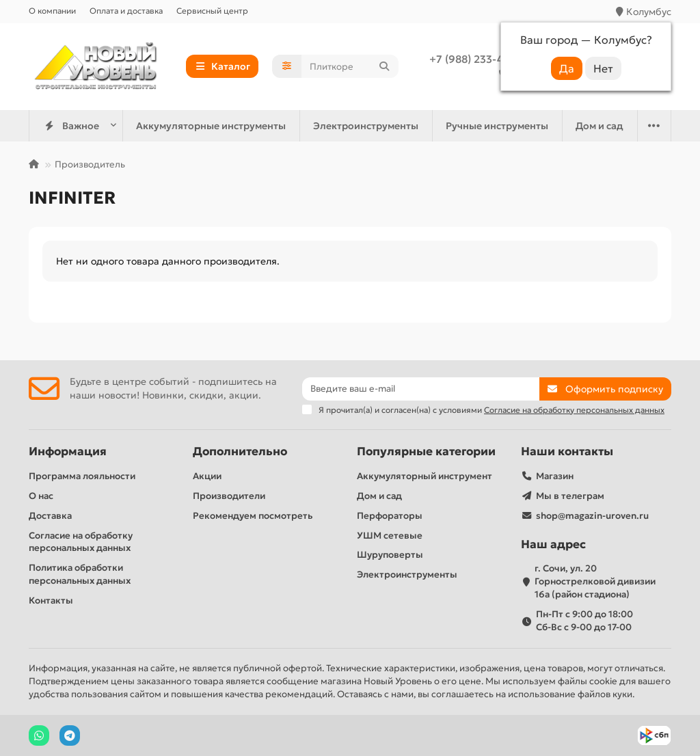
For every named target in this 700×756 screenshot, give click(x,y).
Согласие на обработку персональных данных (81, 542)
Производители (229, 496)
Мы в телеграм (570, 496)
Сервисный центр (212, 11)
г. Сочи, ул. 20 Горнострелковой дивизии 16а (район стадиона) (595, 581)
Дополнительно (240, 451)
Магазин (555, 476)
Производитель (90, 164)
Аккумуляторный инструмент (425, 476)
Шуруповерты (390, 555)
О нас (41, 496)
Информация (68, 451)
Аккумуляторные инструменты (211, 126)
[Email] (421, 389)
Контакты (51, 600)
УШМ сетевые (390, 536)
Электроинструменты (366, 126)
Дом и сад (600, 126)
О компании (52, 11)
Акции (207, 476)
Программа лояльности (82, 476)
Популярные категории (426, 451)
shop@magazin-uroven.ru (592, 516)
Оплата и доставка (126, 11)
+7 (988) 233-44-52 (477, 59)
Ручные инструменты (497, 126)
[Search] (350, 66)
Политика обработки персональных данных (80, 574)
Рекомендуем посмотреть (253, 516)
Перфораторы (390, 516)
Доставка (50, 516)
